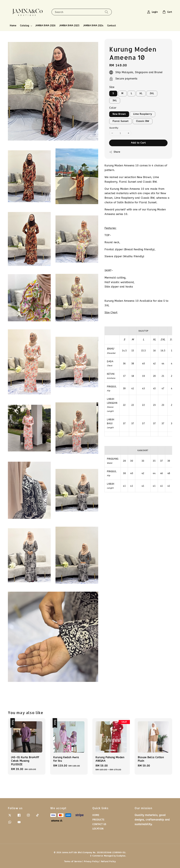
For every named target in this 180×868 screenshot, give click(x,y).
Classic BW (143, 121)
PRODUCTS (98, 820)
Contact (112, 26)
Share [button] (115, 152)
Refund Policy (108, 861)
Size (112, 87)
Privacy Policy (91, 861)
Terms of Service (73, 861)
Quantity (114, 128)
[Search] (107, 12)
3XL (115, 101)
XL (141, 93)
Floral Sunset (121, 121)
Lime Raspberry (143, 114)
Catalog (25, 26)
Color (113, 108)
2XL (152, 93)
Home (13, 26)
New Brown (119, 114)
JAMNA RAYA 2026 (45, 26)
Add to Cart (138, 143)
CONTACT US (99, 824)
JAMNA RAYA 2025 (69, 26)
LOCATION (98, 829)
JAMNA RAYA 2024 (93, 26)
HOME (96, 815)
